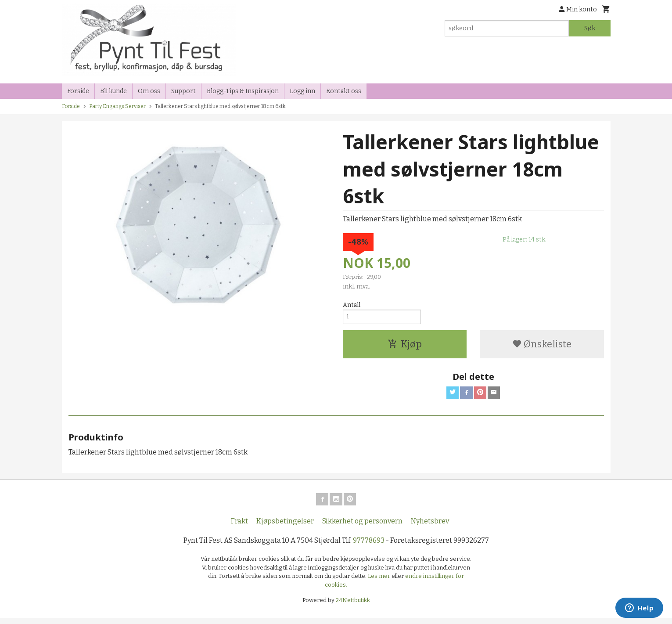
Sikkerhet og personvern (362, 527)
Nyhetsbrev (430, 527)
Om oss (149, 91)
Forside (78, 91)
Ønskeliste (542, 347)
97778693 (369, 546)
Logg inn (302, 91)
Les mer (380, 582)
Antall (352, 305)
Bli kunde (113, 91)
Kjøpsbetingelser (285, 527)
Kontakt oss (344, 91)
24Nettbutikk (353, 606)
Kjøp (405, 347)
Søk (590, 28)
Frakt (239, 527)
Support (183, 91)
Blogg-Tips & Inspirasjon (243, 91)
